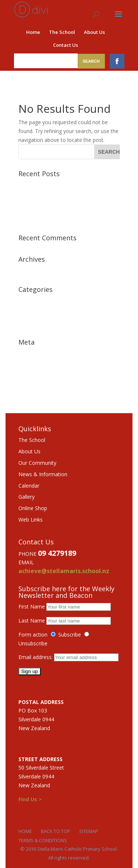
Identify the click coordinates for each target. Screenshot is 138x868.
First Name (32, 606)
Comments (37, 376)
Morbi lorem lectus (41, 185)
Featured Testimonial (44, 312)
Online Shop (33, 508)
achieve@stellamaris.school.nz (64, 571)
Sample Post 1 (36, 219)
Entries (32, 365)
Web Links (31, 520)
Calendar (29, 486)
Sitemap (89, 831)
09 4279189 (57, 553)
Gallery (26, 497)
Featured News (37, 301)
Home (33, 32)
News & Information (43, 474)
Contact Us (66, 45)
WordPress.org (36, 388)
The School (62, 32)
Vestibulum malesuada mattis (54, 196)
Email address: (36, 657)
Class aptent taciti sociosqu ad (55, 207)
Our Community (37, 463)
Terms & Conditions (43, 840)
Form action (33, 635)
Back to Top (56, 831)
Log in (26, 353)
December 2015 (38, 270)
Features (29, 323)
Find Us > (30, 799)
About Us (94, 32)
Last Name (32, 621)
